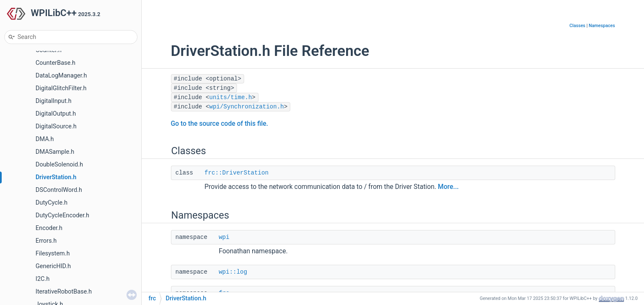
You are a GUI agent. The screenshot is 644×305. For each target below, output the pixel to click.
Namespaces (602, 26)
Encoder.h (49, 228)
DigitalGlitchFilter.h (61, 88)
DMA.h (45, 139)
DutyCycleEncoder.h (62, 215)
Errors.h (46, 241)
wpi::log (233, 272)
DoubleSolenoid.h (59, 165)
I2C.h (43, 279)
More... (448, 187)
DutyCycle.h (51, 203)
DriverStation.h (56, 177)
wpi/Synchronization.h (247, 107)
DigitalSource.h (56, 126)
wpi (224, 237)
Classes (578, 26)
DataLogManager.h (61, 76)
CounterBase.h (55, 63)
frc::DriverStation (236, 173)
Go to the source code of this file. (220, 124)
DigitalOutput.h (56, 114)
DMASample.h (55, 152)
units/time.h (231, 97)
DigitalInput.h (54, 101)
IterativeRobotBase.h (64, 292)
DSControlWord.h (59, 190)
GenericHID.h (53, 266)
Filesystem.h (53, 254)
